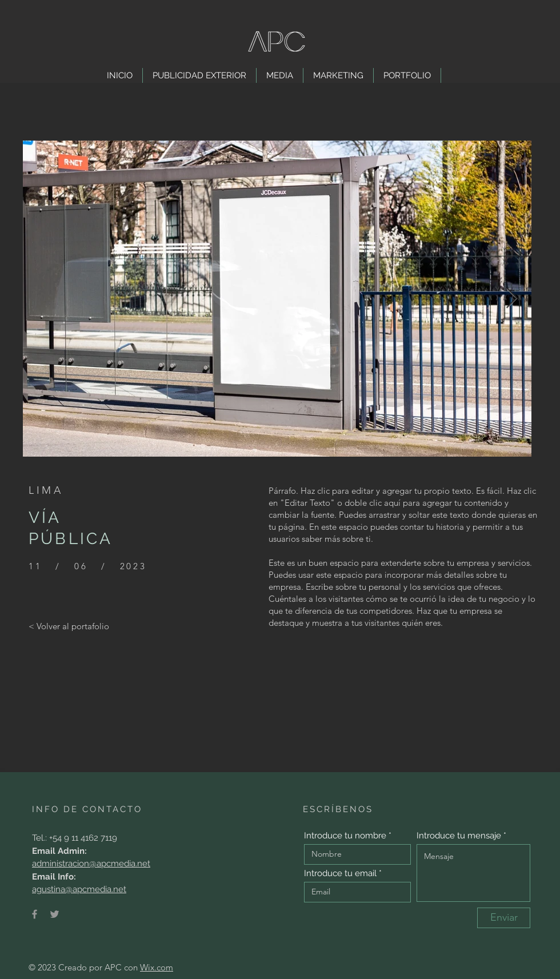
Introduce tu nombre (345, 836)
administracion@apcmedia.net (91, 864)
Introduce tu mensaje (459, 836)
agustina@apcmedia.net (79, 889)
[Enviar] (504, 918)
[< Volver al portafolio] (69, 626)
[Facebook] (35, 914)
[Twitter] (55, 914)
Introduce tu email (340, 874)
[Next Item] (512, 299)
